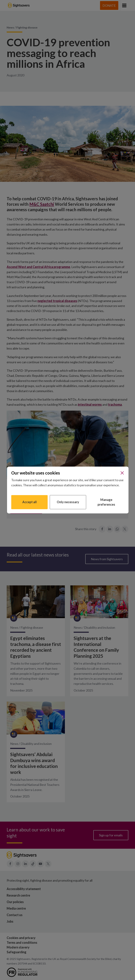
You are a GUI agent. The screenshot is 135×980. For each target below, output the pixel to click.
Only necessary (68, 502)
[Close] (122, 473)
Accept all (30, 502)
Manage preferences (106, 502)
